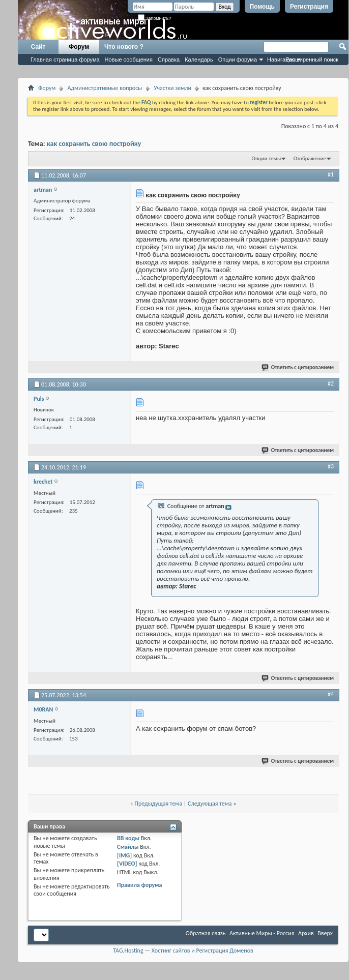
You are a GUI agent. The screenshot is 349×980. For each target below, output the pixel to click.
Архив (306, 933)
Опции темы (267, 158)
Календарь (199, 60)
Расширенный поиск (312, 60)
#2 (331, 383)
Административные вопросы (105, 88)
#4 (331, 694)
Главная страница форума (65, 60)
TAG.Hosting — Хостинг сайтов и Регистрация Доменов (183, 951)
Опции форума (238, 60)
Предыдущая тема (158, 804)
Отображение (310, 158)
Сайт (38, 47)
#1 (331, 174)
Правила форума (139, 885)
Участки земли (172, 88)
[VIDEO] (127, 864)
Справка (169, 60)
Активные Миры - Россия (262, 933)
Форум (79, 47)
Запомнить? (155, 18)
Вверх (325, 933)
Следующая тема (210, 804)
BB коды (128, 838)
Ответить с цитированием (298, 367)
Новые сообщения (129, 60)
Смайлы (128, 847)
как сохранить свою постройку (94, 144)
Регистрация (309, 7)
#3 (331, 466)
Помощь (262, 7)
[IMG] (124, 855)
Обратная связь (206, 933)
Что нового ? (124, 47)
